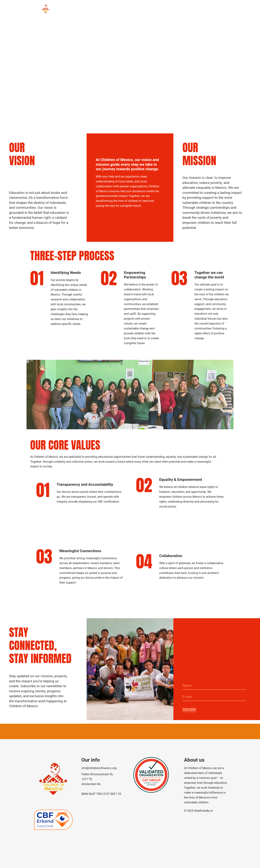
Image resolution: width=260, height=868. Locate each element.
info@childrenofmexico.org (99, 768)
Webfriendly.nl (203, 811)
